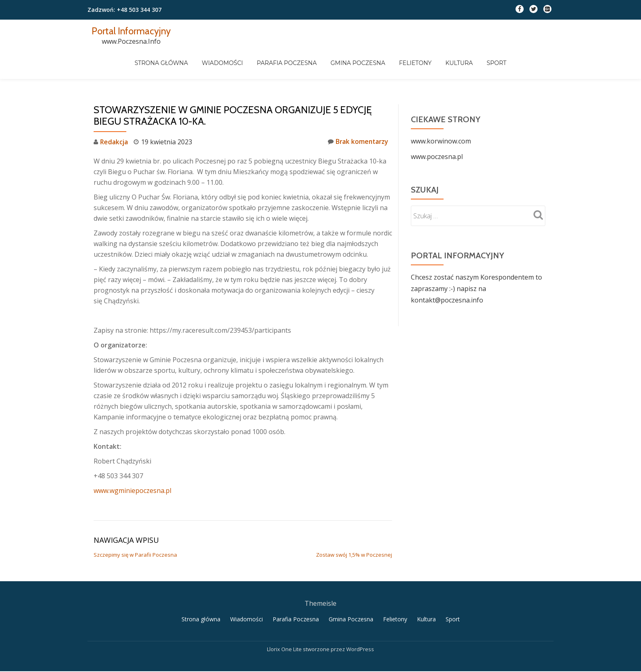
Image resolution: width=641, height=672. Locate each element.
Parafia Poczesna (328, 65)
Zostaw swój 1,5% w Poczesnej (354, 522)
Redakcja (114, 109)
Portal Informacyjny (132, 31)
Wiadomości (263, 65)
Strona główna (201, 65)
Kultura (503, 65)
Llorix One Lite (285, 617)
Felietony (459, 65)
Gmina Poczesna (401, 65)
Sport (542, 65)
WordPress (360, 617)
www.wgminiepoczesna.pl (132, 458)
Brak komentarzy (357, 109)
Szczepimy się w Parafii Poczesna (135, 522)
